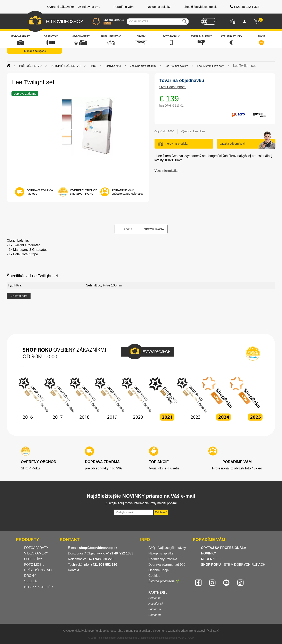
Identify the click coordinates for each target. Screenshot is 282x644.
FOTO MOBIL (34, 565)
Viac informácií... (167, 171)
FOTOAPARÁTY (36, 548)
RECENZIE (209, 559)
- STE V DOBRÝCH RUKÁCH (233, 565)
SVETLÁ (31, 581)
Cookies (154, 576)
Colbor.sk (154, 598)
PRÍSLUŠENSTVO (38, 570)
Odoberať (161, 512)
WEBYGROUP (186, 638)
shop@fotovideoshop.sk (98, 548)
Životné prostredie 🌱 (164, 581)
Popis (128, 229)
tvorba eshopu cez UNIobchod (133, 638)
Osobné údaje (159, 570)
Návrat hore (19, 296)
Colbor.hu (155, 615)
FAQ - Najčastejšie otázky (167, 548)
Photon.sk (155, 609)
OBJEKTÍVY (33, 559)
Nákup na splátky (161, 553)
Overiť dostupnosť (173, 87)
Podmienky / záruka (163, 559)
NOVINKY (209, 553)
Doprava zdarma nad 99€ (167, 565)
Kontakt (74, 570)
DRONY (30, 576)
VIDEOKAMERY (36, 553)
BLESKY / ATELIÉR (39, 587)
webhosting (158, 638)
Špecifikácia (154, 229)
